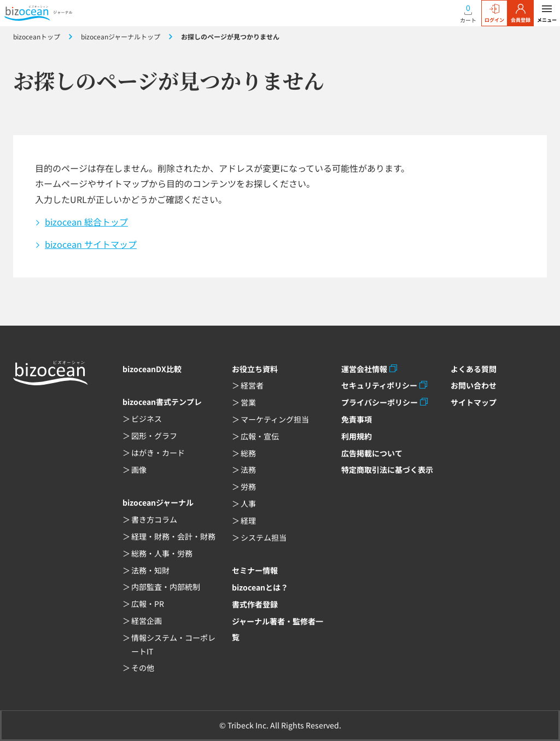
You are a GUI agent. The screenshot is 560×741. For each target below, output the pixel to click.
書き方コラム (154, 519)
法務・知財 (150, 570)
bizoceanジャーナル (158, 502)
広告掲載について (372, 453)
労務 (248, 487)
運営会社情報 (364, 369)
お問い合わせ (474, 385)
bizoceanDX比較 (152, 369)
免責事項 (357, 419)
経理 (248, 520)
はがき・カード (158, 453)
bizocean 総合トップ (86, 222)
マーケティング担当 (275, 419)
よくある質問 (474, 369)
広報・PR (148, 604)
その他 (143, 668)
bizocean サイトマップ (91, 244)
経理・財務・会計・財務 (173, 536)
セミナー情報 (255, 570)
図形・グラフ (154, 436)
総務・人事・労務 (162, 553)
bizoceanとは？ (260, 587)
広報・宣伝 (260, 436)
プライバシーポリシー (380, 402)
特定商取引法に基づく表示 (387, 470)
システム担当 (264, 537)
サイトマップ (474, 402)
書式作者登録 (255, 604)
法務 (248, 470)
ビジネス (147, 419)
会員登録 (521, 14)
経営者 (252, 385)
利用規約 (357, 436)
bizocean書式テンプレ (162, 402)
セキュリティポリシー (379, 385)
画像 (139, 470)
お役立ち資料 (255, 369)
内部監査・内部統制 (166, 587)
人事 (248, 503)
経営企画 (147, 621)
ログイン (494, 14)
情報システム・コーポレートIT (173, 644)
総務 (248, 453)
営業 (248, 402)
